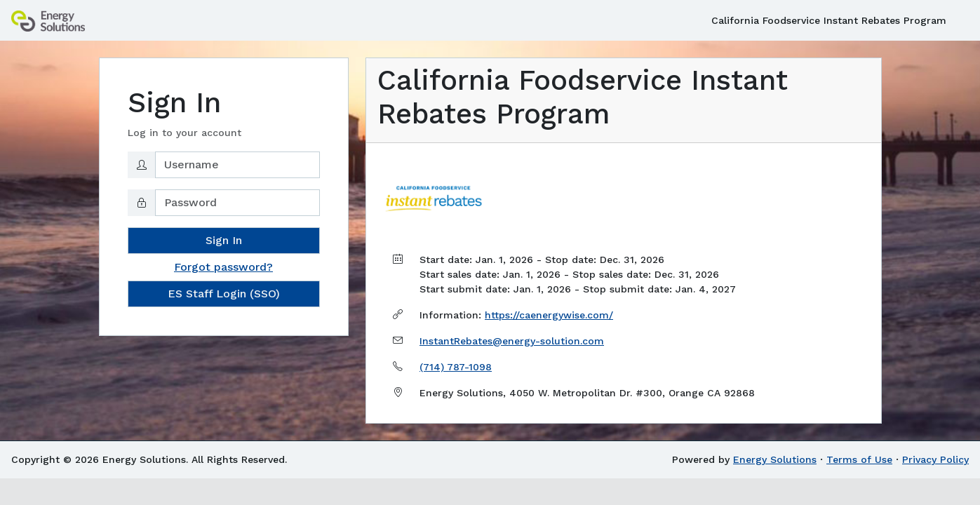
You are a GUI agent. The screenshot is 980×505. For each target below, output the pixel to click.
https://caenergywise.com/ (549, 315)
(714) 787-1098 (456, 367)
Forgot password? (223, 267)
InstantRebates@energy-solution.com (512, 341)
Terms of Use (859, 459)
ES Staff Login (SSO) (224, 294)
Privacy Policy (935, 459)
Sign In (224, 240)
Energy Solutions (775, 459)
